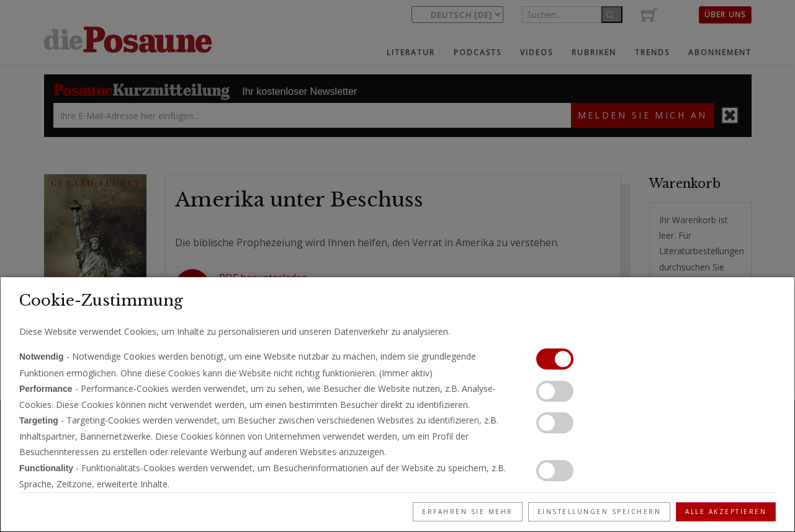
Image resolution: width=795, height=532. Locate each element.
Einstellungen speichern (600, 512)
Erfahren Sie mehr (468, 512)
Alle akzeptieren (726, 512)
